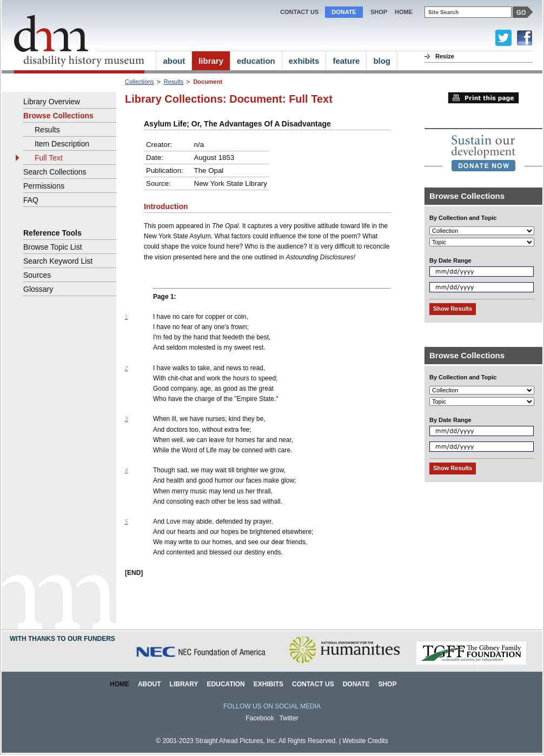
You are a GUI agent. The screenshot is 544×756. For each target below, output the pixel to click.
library (211, 61)
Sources (37, 275)
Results (174, 82)
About (150, 684)
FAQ (31, 200)
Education (225, 684)
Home (120, 684)
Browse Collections (58, 116)
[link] (483, 153)
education (256, 61)
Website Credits (365, 741)
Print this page (483, 98)
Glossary (38, 289)
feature (346, 61)
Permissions (44, 186)
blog (382, 61)
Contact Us (299, 12)
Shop (379, 12)
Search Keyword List (58, 261)
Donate (344, 12)
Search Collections (55, 172)
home (404, 12)
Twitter (289, 718)
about (174, 61)
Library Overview (52, 102)
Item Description (62, 144)
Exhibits (268, 684)
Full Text (49, 158)
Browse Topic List (53, 247)
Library (184, 684)
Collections (140, 82)
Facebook (260, 718)
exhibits (304, 61)
